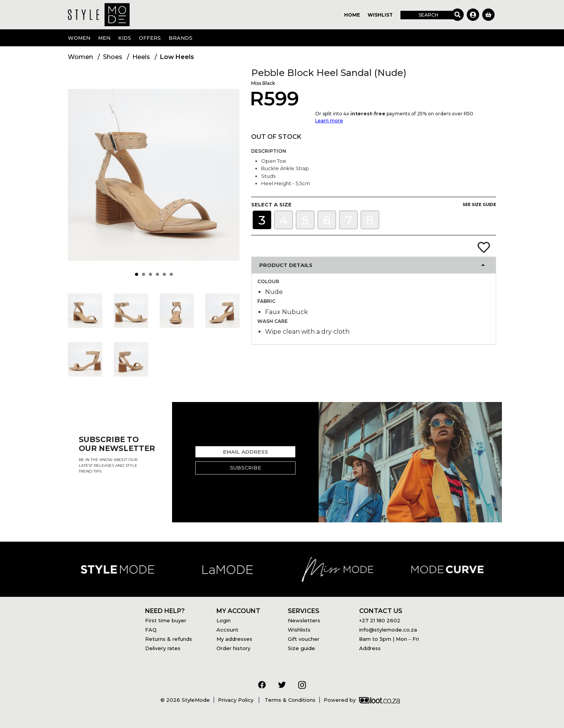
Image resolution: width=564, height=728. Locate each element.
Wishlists (299, 630)
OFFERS (150, 38)
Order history (233, 648)
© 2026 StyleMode (185, 700)
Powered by (362, 700)
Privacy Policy (236, 700)
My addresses (234, 639)
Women (79, 38)
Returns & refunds (169, 639)
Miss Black (263, 83)
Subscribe (246, 468)
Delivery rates (163, 648)
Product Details (286, 265)
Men (104, 38)
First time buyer (166, 620)
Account (227, 630)
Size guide (301, 648)
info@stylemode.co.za (388, 630)
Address (370, 648)
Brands (181, 38)
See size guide (479, 205)
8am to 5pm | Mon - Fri (389, 639)
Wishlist (380, 15)
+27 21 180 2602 (380, 620)
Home (352, 15)
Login (224, 620)
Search (428, 15)
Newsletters (304, 620)
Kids (125, 38)
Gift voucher (304, 639)
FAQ (151, 630)
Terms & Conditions (289, 700)
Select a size (271, 204)
